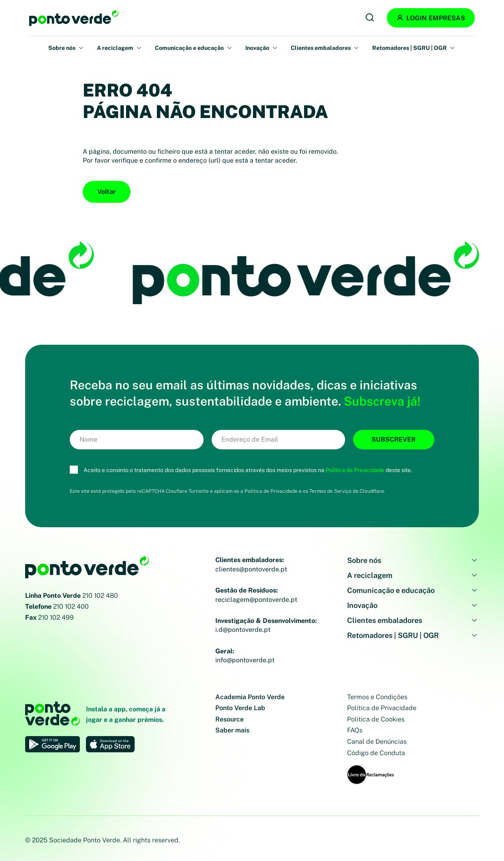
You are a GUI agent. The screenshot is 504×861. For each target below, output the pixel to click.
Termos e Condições (377, 697)
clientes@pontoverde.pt (251, 569)
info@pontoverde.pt (245, 660)
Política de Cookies (376, 719)
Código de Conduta (376, 753)
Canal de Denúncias (377, 742)
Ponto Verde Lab (240, 708)
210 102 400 (71, 607)
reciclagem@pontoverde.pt (256, 600)
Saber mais (232, 730)
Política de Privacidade (355, 470)
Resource (229, 719)
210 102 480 (100, 596)
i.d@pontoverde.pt (243, 630)
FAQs (355, 730)
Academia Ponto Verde (250, 697)
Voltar (107, 192)
